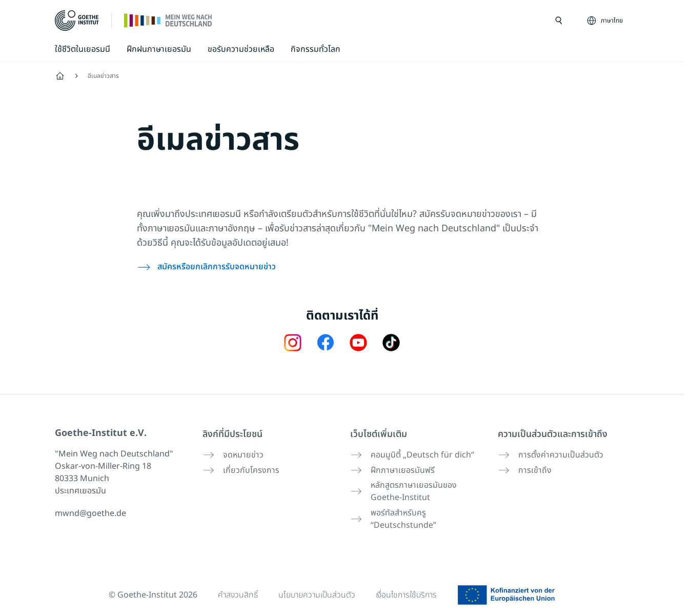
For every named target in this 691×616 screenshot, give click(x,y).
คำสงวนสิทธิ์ (236, 591)
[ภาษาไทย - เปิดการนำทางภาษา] (606, 21)
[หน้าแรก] (168, 20)
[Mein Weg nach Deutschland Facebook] (326, 342)
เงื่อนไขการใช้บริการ (408, 591)
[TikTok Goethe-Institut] (391, 342)
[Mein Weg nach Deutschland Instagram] (293, 342)
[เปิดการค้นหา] (559, 21)
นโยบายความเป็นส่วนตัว (316, 591)
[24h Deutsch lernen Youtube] (358, 342)
